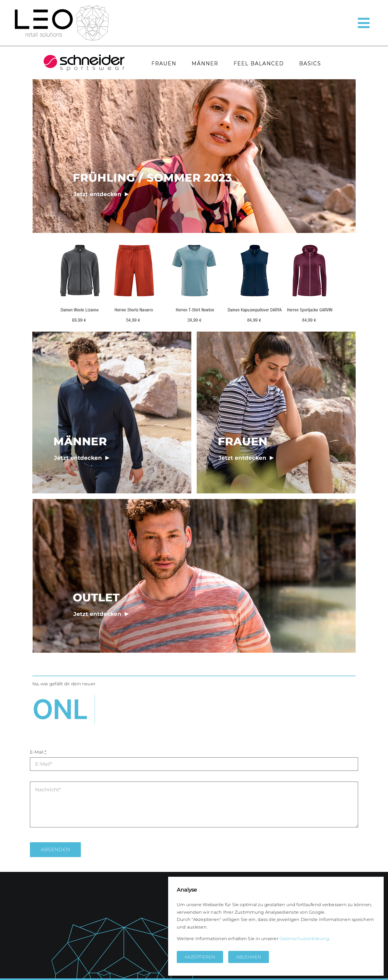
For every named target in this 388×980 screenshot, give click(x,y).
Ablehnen (249, 957)
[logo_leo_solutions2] (62, 7)
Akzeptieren (200, 957)
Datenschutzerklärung (304, 939)
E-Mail (38, 752)
